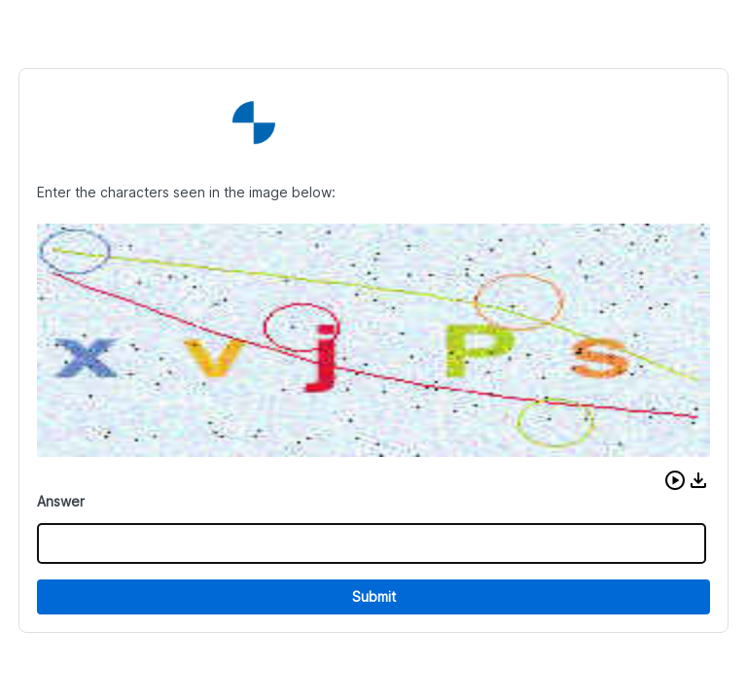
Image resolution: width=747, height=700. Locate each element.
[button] (675, 480)
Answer (61, 501)
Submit (374, 596)
